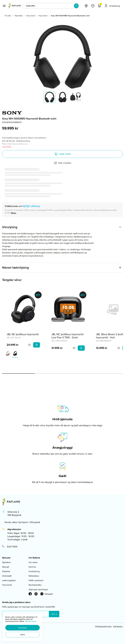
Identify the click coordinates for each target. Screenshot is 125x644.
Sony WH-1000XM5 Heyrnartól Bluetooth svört (70, 16)
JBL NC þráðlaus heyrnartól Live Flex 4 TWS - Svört (67, 336)
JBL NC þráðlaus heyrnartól (23, 334)
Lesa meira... (7, 147)
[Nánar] (14, 213)
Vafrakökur (118, 626)
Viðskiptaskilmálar (103, 626)
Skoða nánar (31, 621)
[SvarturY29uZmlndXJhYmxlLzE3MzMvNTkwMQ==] (15, 354)
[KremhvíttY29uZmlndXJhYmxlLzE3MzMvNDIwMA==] (8, 354)
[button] (23, 628)
